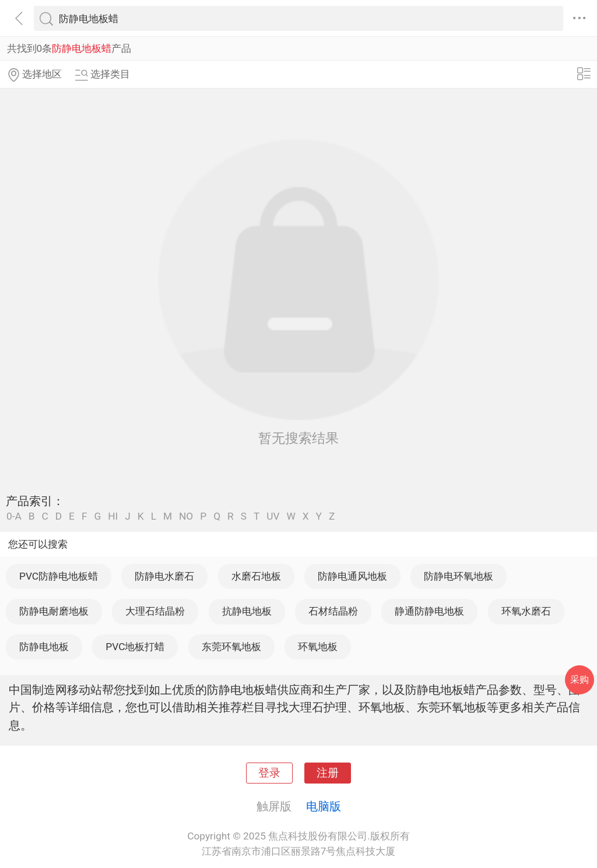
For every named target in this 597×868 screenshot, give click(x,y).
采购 (580, 680)
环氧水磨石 (526, 611)
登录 (269, 773)
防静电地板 (44, 647)
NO (186, 516)
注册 (328, 773)
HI (113, 516)
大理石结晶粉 (155, 611)
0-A (14, 516)
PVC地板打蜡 (135, 647)
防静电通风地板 (352, 576)
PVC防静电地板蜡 (59, 576)
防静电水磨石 (164, 576)
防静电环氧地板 (459, 576)
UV (273, 516)
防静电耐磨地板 (54, 611)
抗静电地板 (247, 611)
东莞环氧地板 (231, 647)
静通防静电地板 (429, 611)
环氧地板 (318, 647)
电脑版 (324, 806)
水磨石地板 (256, 576)
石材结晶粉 (333, 611)
